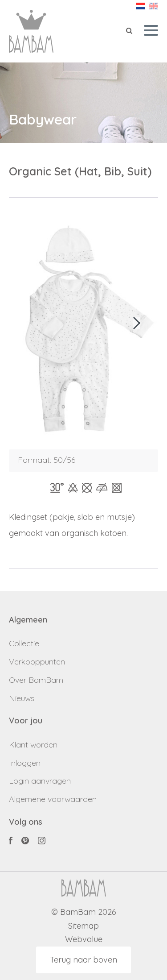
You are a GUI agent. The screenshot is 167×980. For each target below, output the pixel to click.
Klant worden (33, 745)
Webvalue (84, 940)
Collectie (24, 643)
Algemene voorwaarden (53, 799)
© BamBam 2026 (84, 912)
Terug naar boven (83, 960)
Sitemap (83, 926)
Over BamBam (36, 680)
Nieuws (22, 698)
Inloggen (25, 763)
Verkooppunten (37, 662)
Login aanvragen (40, 781)
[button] (137, 323)
